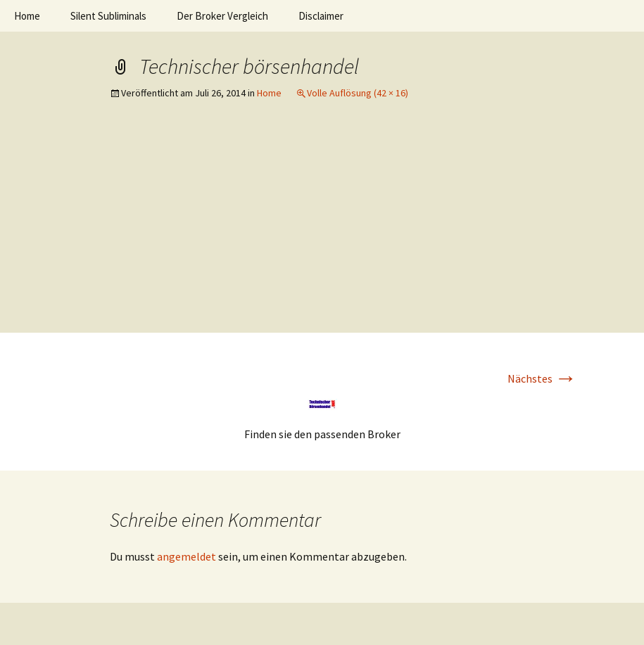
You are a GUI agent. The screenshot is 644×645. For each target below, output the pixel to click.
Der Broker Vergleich (222, 16)
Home (27, 16)
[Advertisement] (322, 227)
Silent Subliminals (108, 16)
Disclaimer (321, 16)
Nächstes (542, 378)
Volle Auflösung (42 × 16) (358, 93)
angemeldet (187, 556)
